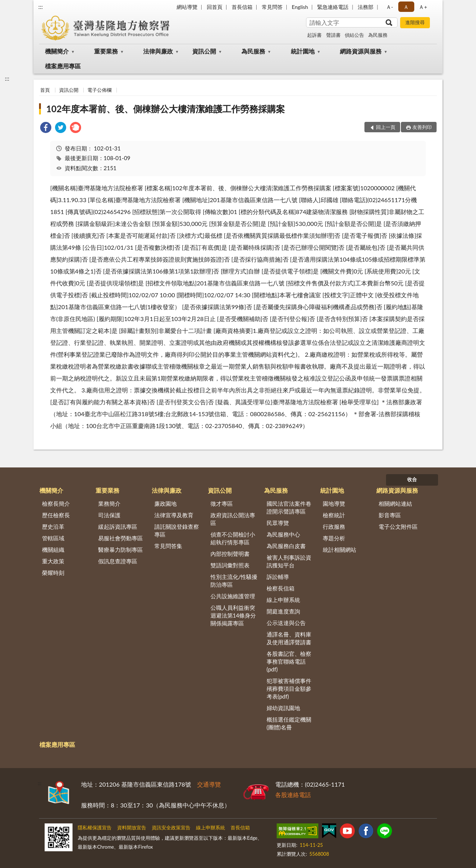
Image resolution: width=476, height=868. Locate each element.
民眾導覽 (278, 523)
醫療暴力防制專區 (120, 550)
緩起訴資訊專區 (118, 527)
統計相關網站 (340, 550)
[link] (46, 128)
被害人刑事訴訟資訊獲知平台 (289, 561)
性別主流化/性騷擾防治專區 (234, 581)
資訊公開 (204, 51)
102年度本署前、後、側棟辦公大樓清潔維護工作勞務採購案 (165, 109)
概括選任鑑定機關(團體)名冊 (289, 723)
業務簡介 (109, 503)
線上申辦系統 (283, 600)
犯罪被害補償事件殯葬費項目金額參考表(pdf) (289, 689)
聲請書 (333, 35)
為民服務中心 (283, 534)
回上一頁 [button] (386, 127)
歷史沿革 (53, 527)
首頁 (45, 90)
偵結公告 (354, 35)
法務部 (366, 7)
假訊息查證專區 (118, 561)
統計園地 (303, 51)
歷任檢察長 (56, 515)
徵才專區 (222, 503)
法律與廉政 (158, 51)
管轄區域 (53, 538)
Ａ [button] (406, 7)
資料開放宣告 (132, 827)
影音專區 (390, 515)
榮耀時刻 (53, 573)
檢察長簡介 (56, 503)
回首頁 (215, 7)
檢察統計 (334, 515)
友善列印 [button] (422, 127)
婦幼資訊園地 (283, 708)
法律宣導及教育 (174, 515)
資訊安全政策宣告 (171, 827)
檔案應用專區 (63, 66)
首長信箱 (242, 7)
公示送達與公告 (286, 623)
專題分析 (334, 538)
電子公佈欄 (99, 90)
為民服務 (378, 35)
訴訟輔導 (278, 577)
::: (41, 7)
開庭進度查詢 (283, 611)
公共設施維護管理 (233, 596)
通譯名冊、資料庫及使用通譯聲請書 (289, 638)
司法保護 (109, 515)
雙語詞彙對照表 (230, 565)
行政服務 (334, 527)
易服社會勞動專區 (120, 538)
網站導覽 (187, 7)
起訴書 (314, 35)
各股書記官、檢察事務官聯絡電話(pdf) (289, 661)
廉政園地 (165, 503)
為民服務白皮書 (286, 546)
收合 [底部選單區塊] (412, 479)
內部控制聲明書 (230, 554)
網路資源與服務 (361, 51)
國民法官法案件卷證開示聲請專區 (289, 507)
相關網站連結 (395, 503)
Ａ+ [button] (423, 7)
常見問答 (272, 7)
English (300, 7)
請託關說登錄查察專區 (177, 530)
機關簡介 (57, 51)
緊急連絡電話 (333, 7)
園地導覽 (334, 503)
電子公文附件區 (398, 527)
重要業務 (106, 51)
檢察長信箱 (281, 588)
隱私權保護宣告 (95, 827)
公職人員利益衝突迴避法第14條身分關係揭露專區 (233, 615)
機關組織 (53, 550)
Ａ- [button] (390, 7)
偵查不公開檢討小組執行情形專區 (233, 538)
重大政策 (53, 561)
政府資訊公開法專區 (233, 519)
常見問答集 (168, 546)
